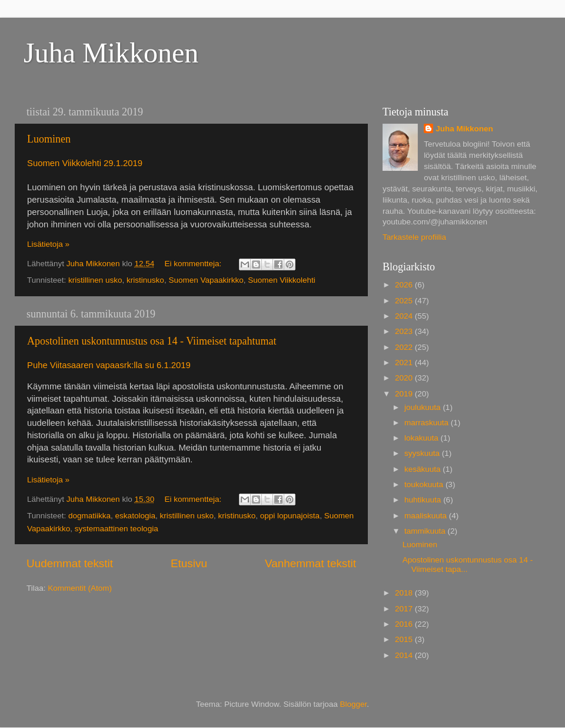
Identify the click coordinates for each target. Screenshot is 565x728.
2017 (405, 609)
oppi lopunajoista (290, 516)
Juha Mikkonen (111, 53)
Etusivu (189, 563)
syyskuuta (423, 453)
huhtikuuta (424, 500)
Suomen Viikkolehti (282, 280)
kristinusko (145, 280)
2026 (405, 285)
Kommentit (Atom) (80, 588)
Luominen (49, 139)
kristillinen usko (95, 280)
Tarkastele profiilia (414, 237)
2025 (405, 301)
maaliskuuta (427, 516)
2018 (405, 593)
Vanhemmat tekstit (310, 563)
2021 (405, 363)
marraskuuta (428, 423)
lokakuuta (423, 438)
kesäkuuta (423, 469)
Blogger (354, 704)
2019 (405, 394)
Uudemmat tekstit (70, 563)
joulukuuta (423, 407)
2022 (405, 347)
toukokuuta (425, 484)
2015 (405, 639)
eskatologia (135, 516)
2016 (405, 624)
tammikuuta (426, 531)
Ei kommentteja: (194, 264)
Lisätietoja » (48, 244)
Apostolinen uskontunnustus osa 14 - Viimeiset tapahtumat (152, 341)
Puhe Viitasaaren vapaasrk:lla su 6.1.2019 (109, 365)
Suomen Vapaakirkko (206, 280)
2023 (405, 331)
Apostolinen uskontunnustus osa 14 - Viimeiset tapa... (468, 565)
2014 (405, 655)
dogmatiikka (89, 516)
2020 (405, 378)
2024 (405, 316)
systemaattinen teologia (117, 529)
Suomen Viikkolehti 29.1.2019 (85, 163)
